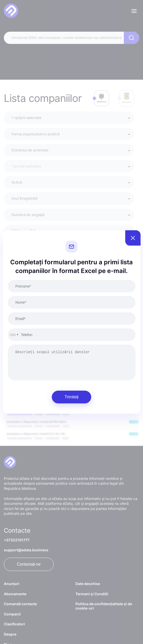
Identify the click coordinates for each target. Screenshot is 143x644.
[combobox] (14, 335)
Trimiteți (71, 397)
